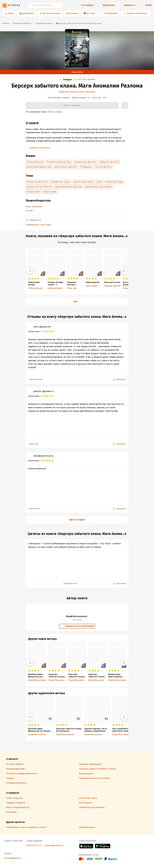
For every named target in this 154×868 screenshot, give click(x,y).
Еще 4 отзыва (77, 520)
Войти (149, 5)
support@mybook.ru (54, 845)
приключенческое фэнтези (68, 187)
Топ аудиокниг (111, 13)
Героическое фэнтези (85, 162)
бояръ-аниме (50, 192)
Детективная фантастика (39, 167)
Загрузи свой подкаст (137, 13)
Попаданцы (86, 167)
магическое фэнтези (37, 182)
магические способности (39, 187)
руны (99, 182)
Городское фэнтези (109, 162)
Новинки (73, 13)
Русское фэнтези (103, 167)
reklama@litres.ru (13, 858)
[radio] (29, 279)
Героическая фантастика (59, 162)
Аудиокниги (28, 13)
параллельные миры (83, 182)
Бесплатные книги (51, 13)
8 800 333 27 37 (34, 845)
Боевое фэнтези (35, 162)
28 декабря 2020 (70, 584)
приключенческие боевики (98, 187)
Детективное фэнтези (66, 167)
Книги (11, 13)
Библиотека (109, 5)
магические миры (114, 182)
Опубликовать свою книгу (38, 225)
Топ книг (91, 13)
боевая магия (33, 192)
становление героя (60, 182)
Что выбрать (88, 5)
